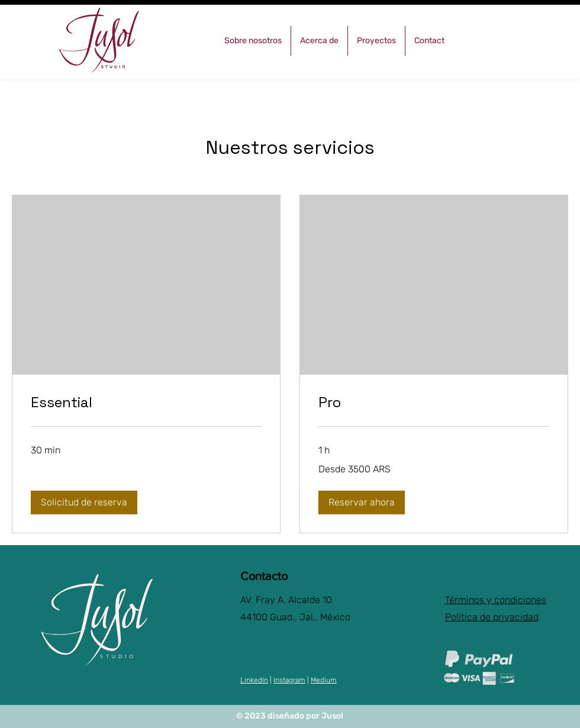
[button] (84, 502)
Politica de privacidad (492, 617)
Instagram (289, 680)
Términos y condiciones (496, 600)
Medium (324, 680)
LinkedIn (254, 680)
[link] (146, 402)
